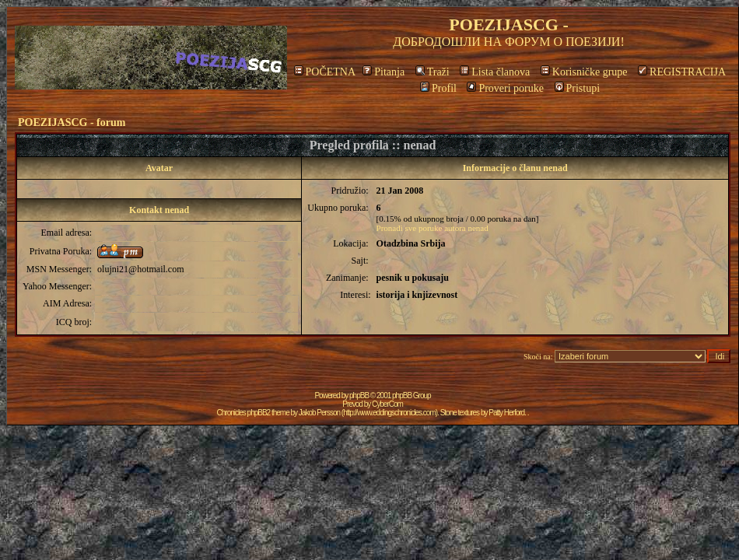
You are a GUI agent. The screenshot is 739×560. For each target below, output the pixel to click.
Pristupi (578, 88)
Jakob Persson (319, 413)
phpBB (359, 395)
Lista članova (495, 72)
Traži (433, 72)
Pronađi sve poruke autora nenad (433, 228)
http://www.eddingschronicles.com (389, 413)
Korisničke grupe (584, 72)
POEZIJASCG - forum (72, 122)
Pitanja (384, 72)
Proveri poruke (505, 88)
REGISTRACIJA (682, 72)
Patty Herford (506, 413)
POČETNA (325, 72)
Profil (438, 88)
